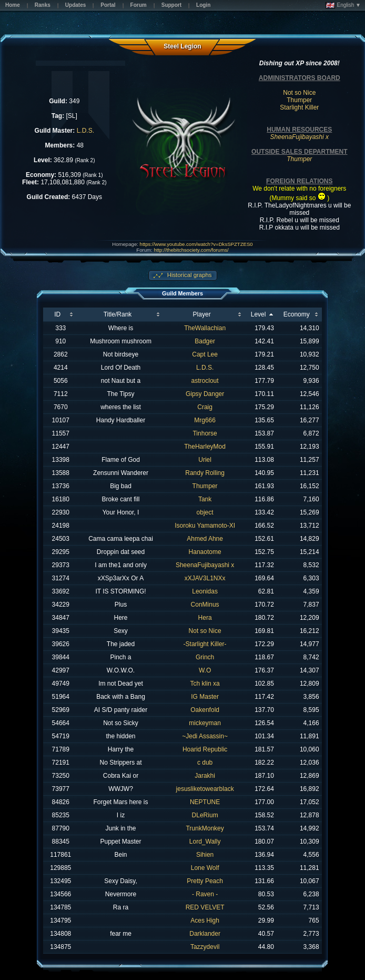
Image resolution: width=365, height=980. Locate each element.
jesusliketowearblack (205, 789)
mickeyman (205, 723)
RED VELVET (205, 907)
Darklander (205, 934)
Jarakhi (205, 776)
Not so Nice (299, 93)
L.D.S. (85, 131)
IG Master (205, 697)
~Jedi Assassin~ (205, 736)
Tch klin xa (205, 684)
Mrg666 (205, 420)
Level (258, 314)
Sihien (205, 855)
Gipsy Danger (205, 394)
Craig (205, 407)
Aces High (205, 920)
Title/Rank (118, 314)
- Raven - (205, 894)
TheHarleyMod (205, 447)
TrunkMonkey (205, 828)
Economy (297, 314)
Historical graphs (189, 275)
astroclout (205, 381)
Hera (205, 618)
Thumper (299, 100)
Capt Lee (205, 354)
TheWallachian (205, 328)
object (205, 512)
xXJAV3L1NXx (205, 578)
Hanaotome (205, 552)
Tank (205, 499)
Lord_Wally (205, 842)
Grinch (205, 657)
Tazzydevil (205, 947)
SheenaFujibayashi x (205, 565)
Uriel (205, 460)
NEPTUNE (205, 802)
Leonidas (205, 591)
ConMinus (205, 605)
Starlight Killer (299, 107)
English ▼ (343, 5)
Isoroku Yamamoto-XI (205, 526)
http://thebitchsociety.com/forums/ (191, 250)
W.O (205, 670)
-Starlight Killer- (205, 644)
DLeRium (205, 815)
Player (202, 314)
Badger (205, 341)
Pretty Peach (205, 881)
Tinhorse (205, 433)
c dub (205, 763)
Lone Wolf (205, 868)
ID (57, 314)
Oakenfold (205, 710)
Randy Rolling (205, 473)
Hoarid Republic (205, 749)
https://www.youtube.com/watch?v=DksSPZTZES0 (196, 244)
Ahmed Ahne (205, 539)
